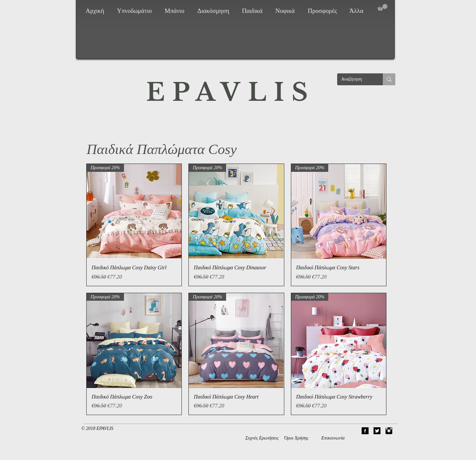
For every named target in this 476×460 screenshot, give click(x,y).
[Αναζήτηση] (355, 79)
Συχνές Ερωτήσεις (262, 438)
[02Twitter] (377, 431)
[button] (136, 11)
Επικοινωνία (333, 438)
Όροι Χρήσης (296, 438)
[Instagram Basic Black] (389, 431)
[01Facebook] (365, 431)
